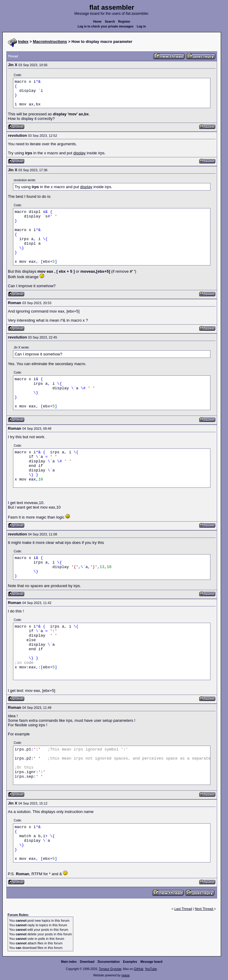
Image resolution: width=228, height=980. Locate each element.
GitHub (139, 969)
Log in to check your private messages (106, 26)
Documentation (109, 962)
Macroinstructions (50, 42)
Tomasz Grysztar (110, 969)
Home (97, 22)
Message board (152, 962)
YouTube (151, 969)
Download (87, 962)
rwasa (126, 975)
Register (124, 22)
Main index (69, 962)
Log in (141, 26)
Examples (130, 962)
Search (110, 22)
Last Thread (183, 909)
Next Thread (204, 909)
